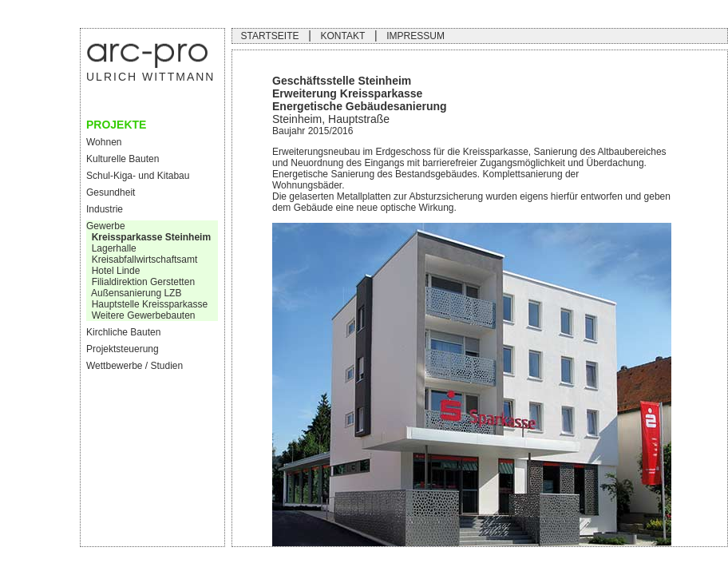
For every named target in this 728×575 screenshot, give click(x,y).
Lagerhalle (114, 248)
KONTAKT (342, 36)
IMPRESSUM (415, 36)
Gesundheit (111, 192)
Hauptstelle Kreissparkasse (147, 304)
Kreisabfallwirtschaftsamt (142, 260)
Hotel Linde (113, 271)
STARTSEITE (270, 36)
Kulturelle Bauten (123, 159)
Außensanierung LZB (134, 293)
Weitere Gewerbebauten (141, 315)
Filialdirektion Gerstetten (140, 282)
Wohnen (104, 142)
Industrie (105, 209)
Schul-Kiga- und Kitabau (138, 176)
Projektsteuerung (123, 349)
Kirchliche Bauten (123, 332)
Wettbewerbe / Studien (135, 366)
